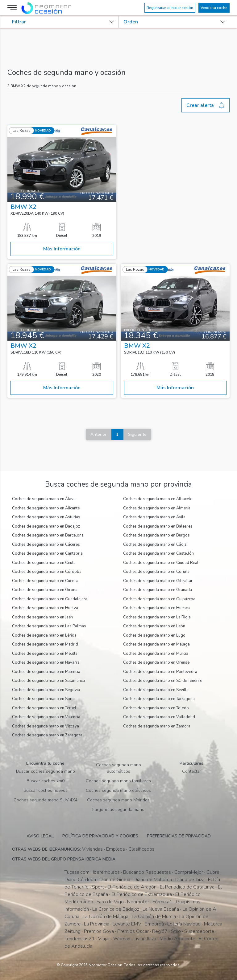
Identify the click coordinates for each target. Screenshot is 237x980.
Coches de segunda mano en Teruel (44, 708)
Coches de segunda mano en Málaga (156, 644)
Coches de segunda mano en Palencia (46, 672)
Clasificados (141, 849)
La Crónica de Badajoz (116, 909)
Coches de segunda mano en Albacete (158, 499)
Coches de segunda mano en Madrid (45, 644)
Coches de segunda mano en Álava (44, 499)
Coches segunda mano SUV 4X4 (46, 800)
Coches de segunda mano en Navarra (46, 662)
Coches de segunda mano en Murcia (156, 654)
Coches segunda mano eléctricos (118, 790)
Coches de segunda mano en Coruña (156, 572)
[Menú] (13, 8)
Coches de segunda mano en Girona (45, 590)
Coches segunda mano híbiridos (118, 800)
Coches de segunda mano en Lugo (154, 635)
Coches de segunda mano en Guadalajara (50, 599)
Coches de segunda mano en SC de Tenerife (163, 681)
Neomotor (138, 902)
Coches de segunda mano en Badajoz (46, 526)
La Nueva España (161, 909)
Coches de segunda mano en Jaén (42, 617)
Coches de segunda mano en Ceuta (44, 563)
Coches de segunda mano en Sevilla (156, 690)
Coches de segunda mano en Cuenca (45, 581)
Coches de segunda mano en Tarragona (159, 699)
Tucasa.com (77, 872)
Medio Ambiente (177, 939)
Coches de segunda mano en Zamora (157, 726)
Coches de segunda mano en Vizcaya (46, 726)
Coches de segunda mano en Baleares (158, 526)
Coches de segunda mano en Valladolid (159, 717)
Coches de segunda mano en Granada (158, 590)
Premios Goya (99, 931)
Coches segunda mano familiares (118, 781)
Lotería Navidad (184, 924)
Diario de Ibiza (190, 880)
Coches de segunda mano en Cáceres (46, 545)
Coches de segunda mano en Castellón (158, 553)
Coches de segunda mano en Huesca (156, 608)
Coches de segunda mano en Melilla (45, 654)
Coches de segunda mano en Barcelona (48, 535)
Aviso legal (40, 836)
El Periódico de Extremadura (142, 894)
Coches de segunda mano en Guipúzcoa (159, 599)
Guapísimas (188, 902)
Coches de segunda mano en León (154, 626)
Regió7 (160, 931)
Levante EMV (127, 924)
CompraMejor (189, 872)
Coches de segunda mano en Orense (156, 662)
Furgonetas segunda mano (118, 810)
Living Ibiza (145, 939)
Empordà (154, 924)
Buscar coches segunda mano (46, 771)
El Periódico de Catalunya (187, 887)
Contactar (192, 771)
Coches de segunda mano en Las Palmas (49, 626)
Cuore (213, 872)
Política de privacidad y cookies (100, 836)
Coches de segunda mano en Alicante (46, 508)
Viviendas (92, 849)
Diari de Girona (115, 880)
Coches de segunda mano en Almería (157, 508)
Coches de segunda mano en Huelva (45, 608)
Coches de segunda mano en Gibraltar (158, 581)
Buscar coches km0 (46, 781)
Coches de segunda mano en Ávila (154, 517)
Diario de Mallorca (153, 880)
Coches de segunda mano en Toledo (156, 708)
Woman (122, 939)
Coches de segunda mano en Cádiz (155, 545)
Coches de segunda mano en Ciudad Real (161, 563)
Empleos (116, 849)
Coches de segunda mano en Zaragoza (47, 735)
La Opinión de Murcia (154, 917)
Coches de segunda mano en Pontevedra (160, 672)
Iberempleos (106, 872)
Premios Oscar (133, 931)
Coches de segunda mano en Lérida (44, 635)
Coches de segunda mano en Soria (43, 699)
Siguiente (137, 434)
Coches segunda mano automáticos (118, 768)
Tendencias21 (80, 939)
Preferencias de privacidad (179, 836)
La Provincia (97, 924)
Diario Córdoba (80, 880)
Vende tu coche (214, 8)
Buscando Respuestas (147, 872)
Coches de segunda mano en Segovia (46, 690)
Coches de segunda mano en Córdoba (47, 572)
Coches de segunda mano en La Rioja (157, 617)
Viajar (104, 939)
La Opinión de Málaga (106, 917)
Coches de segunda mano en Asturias (46, 517)
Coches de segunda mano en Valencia (46, 717)
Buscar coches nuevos (46, 790)
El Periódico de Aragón (132, 887)
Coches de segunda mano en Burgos (156, 535)
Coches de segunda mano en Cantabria (47, 553)
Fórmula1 (162, 902)
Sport (98, 887)
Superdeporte (199, 931)
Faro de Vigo (110, 902)
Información (77, 909)
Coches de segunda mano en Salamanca (48, 681)
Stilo (176, 931)
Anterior (98, 434)
